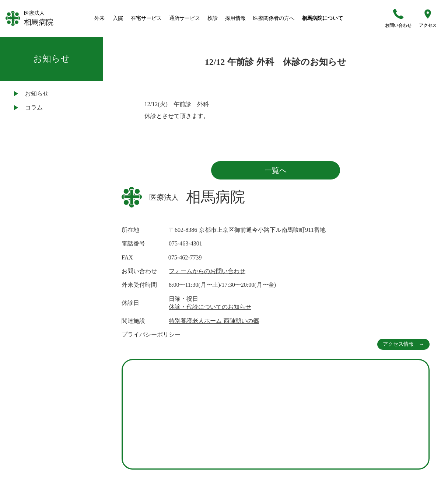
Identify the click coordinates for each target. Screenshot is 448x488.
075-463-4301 (185, 243)
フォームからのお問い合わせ (207, 271)
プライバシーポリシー (151, 334)
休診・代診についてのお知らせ (210, 307)
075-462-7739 (185, 257)
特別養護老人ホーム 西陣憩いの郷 (214, 321)
